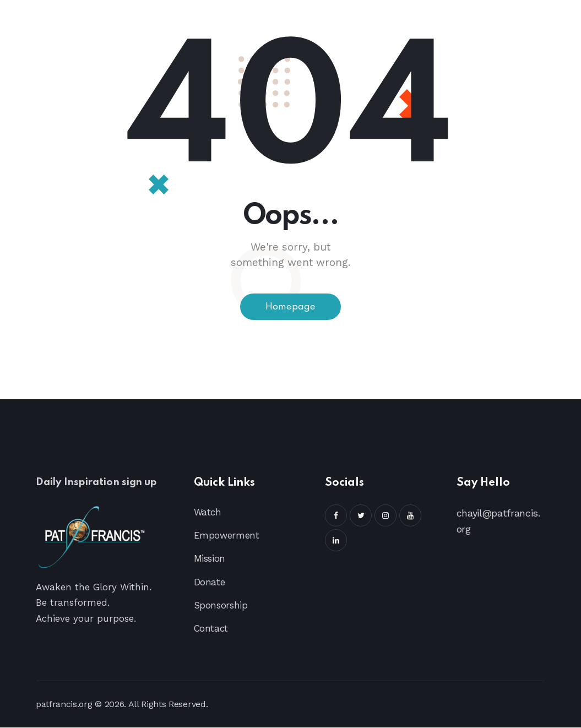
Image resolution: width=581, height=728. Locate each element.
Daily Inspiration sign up (102, 483)
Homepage (291, 307)
